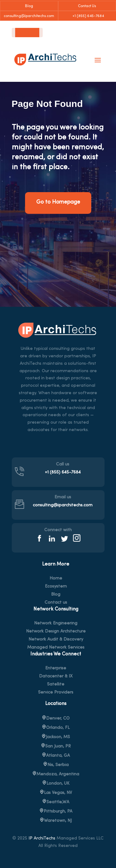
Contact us (56, 603)
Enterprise (56, 668)
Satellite (56, 685)
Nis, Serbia (56, 765)
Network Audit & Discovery (56, 640)
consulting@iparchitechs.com (29, 16)
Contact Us (87, 6)
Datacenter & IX (56, 676)
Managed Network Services (56, 648)
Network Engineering (56, 623)
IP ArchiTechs (42, 838)
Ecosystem (56, 587)
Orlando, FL (56, 728)
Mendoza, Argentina (56, 774)
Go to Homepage (58, 202)
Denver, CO (56, 718)
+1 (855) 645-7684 (87, 16)
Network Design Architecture (56, 632)
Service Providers (56, 693)
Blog (29, 6)
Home (56, 579)
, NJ (56, 821)
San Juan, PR (56, 746)
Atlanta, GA (56, 756)
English (22, 33)
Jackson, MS (56, 737)
